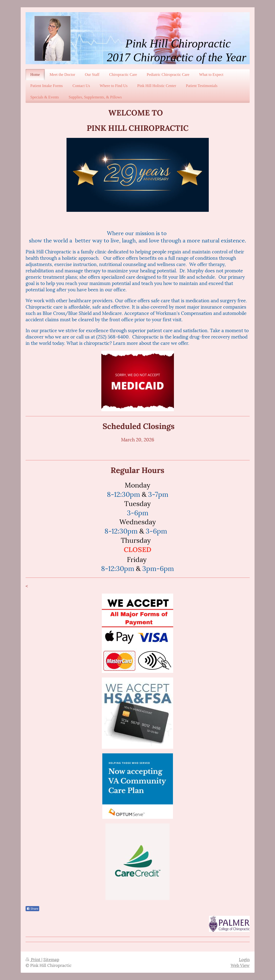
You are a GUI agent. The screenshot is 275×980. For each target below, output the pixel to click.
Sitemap (51, 959)
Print (33, 959)
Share (32, 909)
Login (244, 959)
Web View (240, 965)
